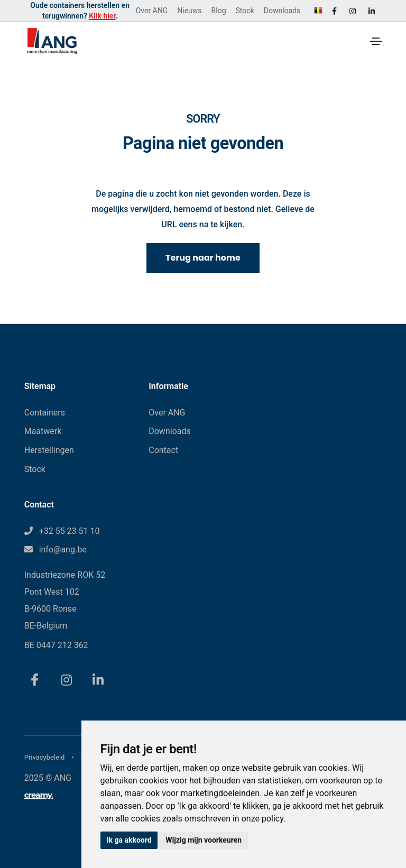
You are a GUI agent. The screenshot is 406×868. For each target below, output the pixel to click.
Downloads (282, 11)
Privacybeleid (45, 757)
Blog (219, 11)
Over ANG (152, 11)
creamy (39, 795)
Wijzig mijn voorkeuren (204, 840)
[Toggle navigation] (376, 41)
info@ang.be (63, 550)
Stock (245, 11)
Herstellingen (49, 450)
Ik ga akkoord (129, 840)
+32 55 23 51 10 (70, 531)
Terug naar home (203, 258)
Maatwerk (43, 431)
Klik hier (102, 16)
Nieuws (189, 11)
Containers (45, 413)
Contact (163, 450)
